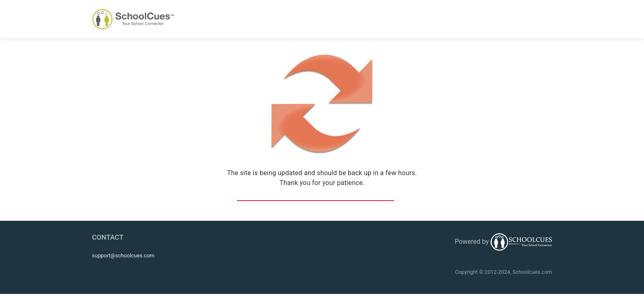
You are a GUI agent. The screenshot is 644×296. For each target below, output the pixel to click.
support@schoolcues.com (123, 256)
